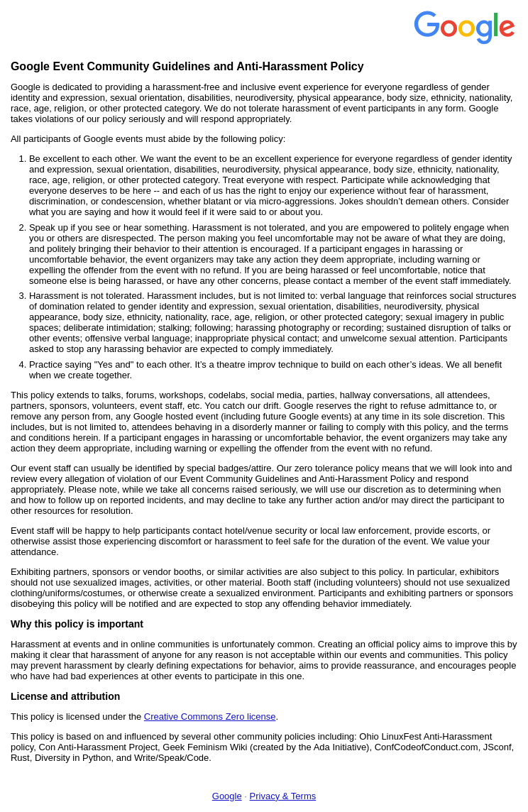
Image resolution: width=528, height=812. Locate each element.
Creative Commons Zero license (210, 717)
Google (227, 796)
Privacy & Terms (283, 796)
